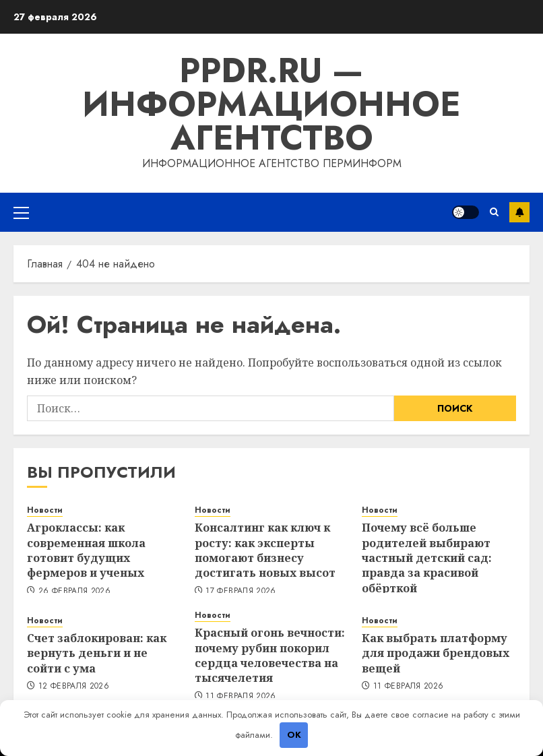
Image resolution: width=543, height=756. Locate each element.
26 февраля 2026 (74, 592)
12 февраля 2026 (74, 687)
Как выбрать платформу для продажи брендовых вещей (436, 653)
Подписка (519, 212)
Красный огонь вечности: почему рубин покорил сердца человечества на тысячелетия (270, 655)
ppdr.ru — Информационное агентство (271, 104)
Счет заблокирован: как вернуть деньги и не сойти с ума (97, 653)
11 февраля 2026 (241, 697)
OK (294, 735)
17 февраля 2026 (241, 592)
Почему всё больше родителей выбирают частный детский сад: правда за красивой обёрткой (427, 558)
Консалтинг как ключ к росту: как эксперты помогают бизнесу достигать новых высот (265, 550)
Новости (45, 510)
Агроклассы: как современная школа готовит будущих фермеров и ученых (86, 550)
